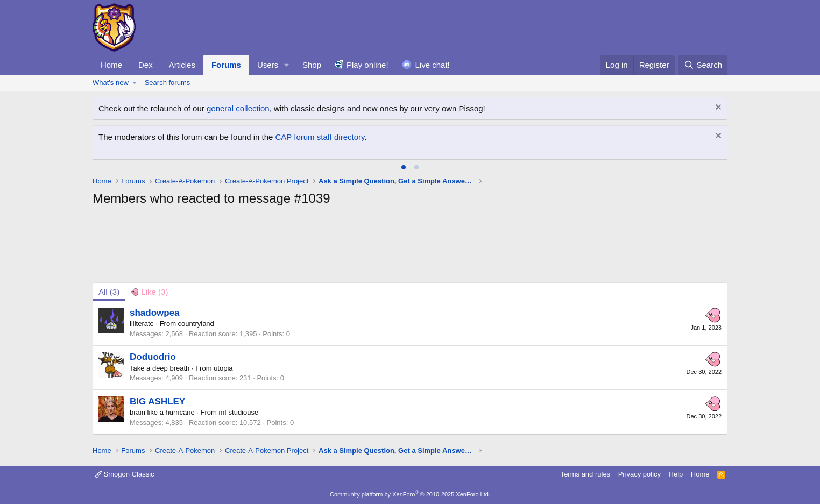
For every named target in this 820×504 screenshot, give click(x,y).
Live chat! (433, 65)
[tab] (404, 167)
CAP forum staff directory (320, 137)
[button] (287, 65)
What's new (111, 83)
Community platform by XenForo (410, 494)
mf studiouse (239, 412)
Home (111, 65)
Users (268, 65)
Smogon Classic (125, 474)
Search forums (168, 83)
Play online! (367, 65)
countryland (196, 324)
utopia (223, 368)
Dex (146, 65)
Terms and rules (585, 474)
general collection (238, 108)
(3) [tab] (109, 292)
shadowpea (155, 313)
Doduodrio (153, 357)
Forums (226, 65)
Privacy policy (639, 474)
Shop (312, 65)
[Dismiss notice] (717, 108)
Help (676, 474)
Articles (182, 65)
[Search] (703, 65)
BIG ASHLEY (157, 402)
